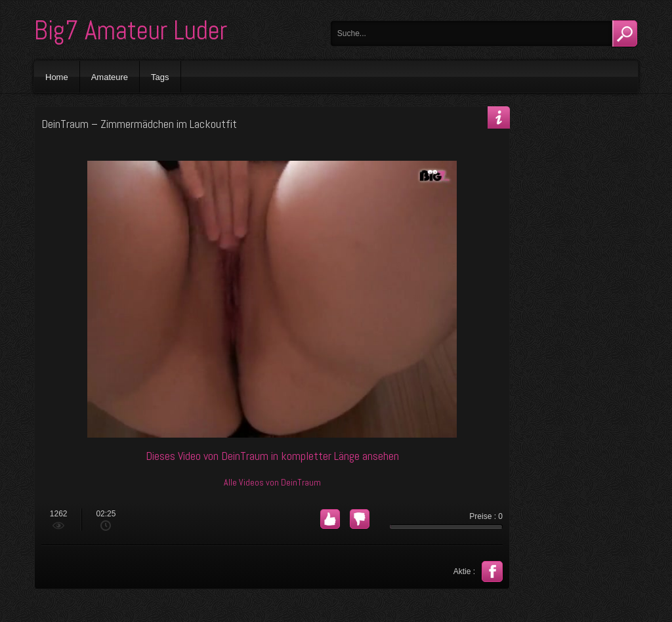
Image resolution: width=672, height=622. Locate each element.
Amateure (110, 77)
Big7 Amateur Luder (131, 31)
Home (57, 77)
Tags (160, 77)
